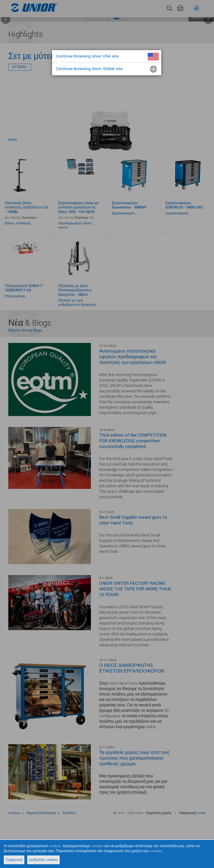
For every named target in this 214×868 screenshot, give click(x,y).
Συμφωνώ (14, 860)
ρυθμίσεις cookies (43, 860)
